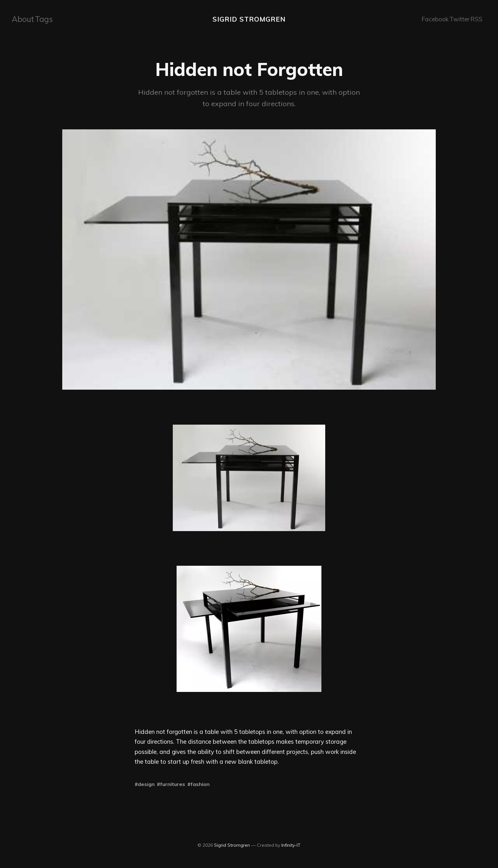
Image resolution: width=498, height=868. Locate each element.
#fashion (199, 783)
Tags (40, 19)
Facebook (431, 19)
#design (145, 783)
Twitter (456, 19)
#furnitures (171, 783)
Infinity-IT (291, 844)
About (21, 19)
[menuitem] (21, 19)
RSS (475, 19)
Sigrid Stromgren (249, 19)
